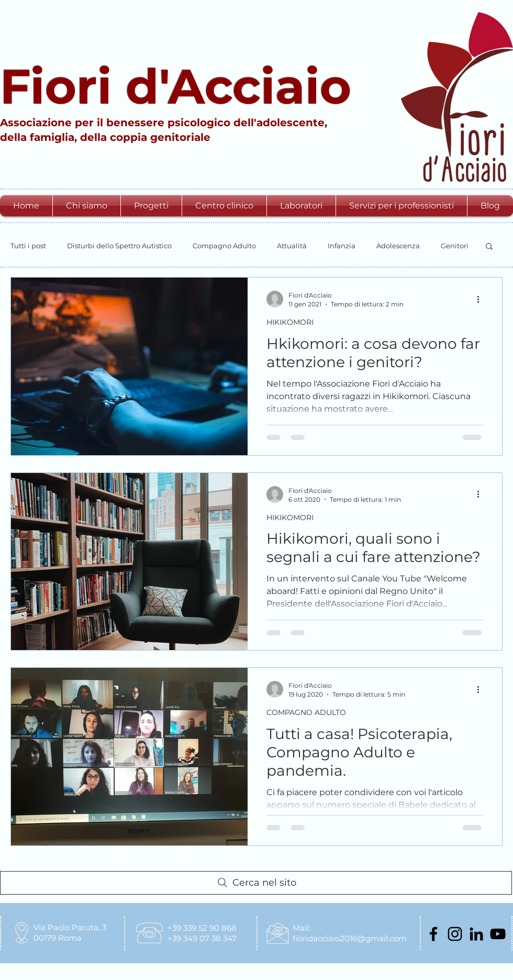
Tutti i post (28, 246)
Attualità (292, 246)
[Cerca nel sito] (256, 883)
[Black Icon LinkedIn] (476, 934)
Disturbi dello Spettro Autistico (119, 246)
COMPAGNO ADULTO (306, 712)
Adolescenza (398, 246)
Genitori (455, 246)
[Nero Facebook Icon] (433, 934)
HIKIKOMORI (290, 322)
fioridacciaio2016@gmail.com (350, 938)
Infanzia (342, 246)
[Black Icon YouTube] (498, 934)
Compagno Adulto (224, 246)
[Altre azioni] (482, 299)
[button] (87, 206)
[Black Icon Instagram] (455, 934)
